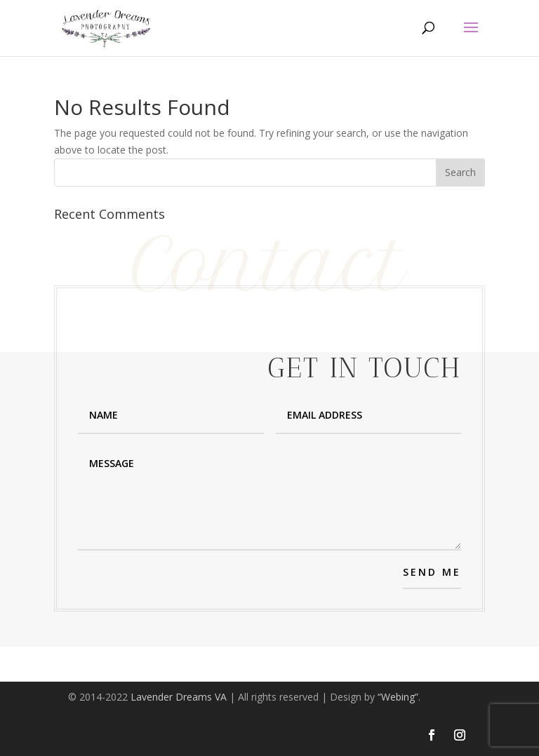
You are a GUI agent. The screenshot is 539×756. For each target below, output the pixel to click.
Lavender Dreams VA (179, 697)
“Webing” (398, 697)
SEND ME (432, 572)
